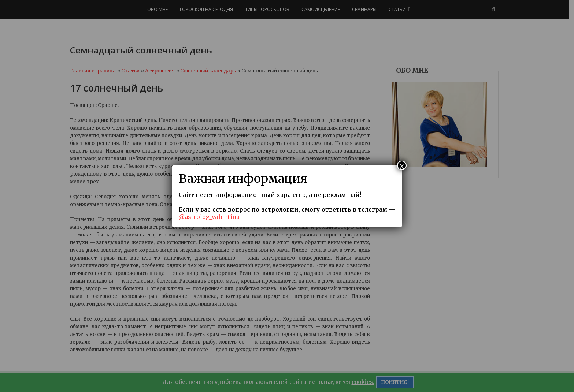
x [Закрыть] (402, 165)
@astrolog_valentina (209, 217)
